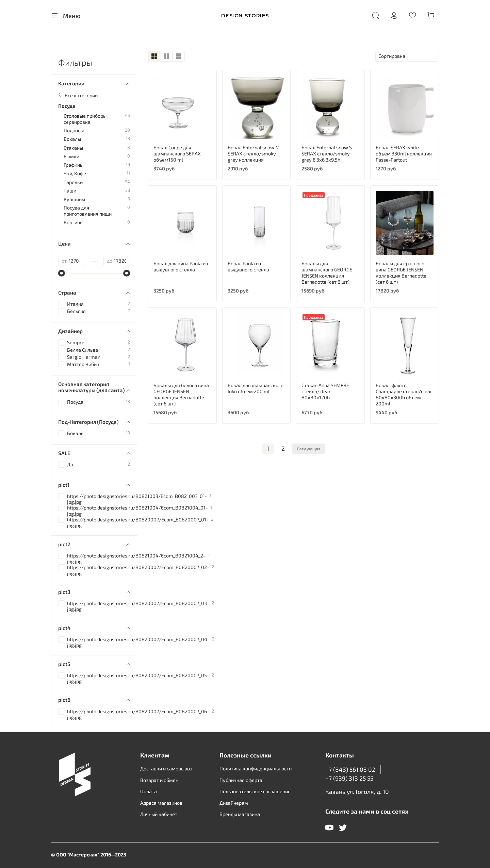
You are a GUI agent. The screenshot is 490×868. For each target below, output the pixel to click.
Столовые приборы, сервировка (86, 119)
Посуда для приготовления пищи (88, 211)
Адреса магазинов (161, 803)
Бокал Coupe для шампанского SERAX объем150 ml (177, 154)
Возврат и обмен (159, 780)
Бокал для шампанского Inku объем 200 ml (256, 388)
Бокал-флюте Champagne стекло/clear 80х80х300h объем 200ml (404, 394)
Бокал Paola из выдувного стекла (248, 266)
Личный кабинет (159, 814)
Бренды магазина (240, 814)
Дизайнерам (234, 803)
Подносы (74, 130)
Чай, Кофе (75, 173)
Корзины (73, 222)
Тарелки (73, 182)
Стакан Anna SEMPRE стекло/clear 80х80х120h (325, 391)
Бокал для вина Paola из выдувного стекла (181, 266)
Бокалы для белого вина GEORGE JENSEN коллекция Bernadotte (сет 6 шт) (181, 394)
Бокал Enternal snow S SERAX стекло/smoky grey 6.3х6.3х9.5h (327, 154)
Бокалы (72, 139)
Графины (73, 165)
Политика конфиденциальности (256, 769)
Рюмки (71, 156)
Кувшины (74, 199)
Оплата (149, 791)
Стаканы (73, 148)
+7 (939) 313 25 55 (349, 778)
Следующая (309, 449)
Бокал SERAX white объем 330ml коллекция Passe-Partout (404, 154)
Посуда (67, 106)
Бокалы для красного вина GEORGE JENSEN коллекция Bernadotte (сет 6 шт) (401, 273)
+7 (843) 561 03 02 (350, 769)
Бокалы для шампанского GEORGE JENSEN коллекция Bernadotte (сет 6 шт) (327, 273)
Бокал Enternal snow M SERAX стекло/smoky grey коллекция (254, 154)
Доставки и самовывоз (166, 769)
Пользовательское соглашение (255, 791)
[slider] (62, 273)
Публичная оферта (241, 780)
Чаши (70, 191)
